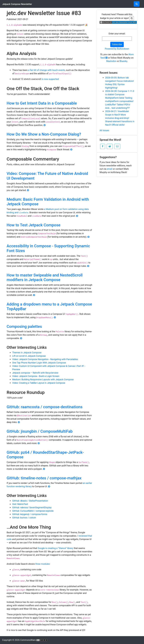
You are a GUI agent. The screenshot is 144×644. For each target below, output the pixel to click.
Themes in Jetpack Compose (27, 353)
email (109, 169)
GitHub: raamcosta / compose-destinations (45, 407)
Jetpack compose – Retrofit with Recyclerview (35, 373)
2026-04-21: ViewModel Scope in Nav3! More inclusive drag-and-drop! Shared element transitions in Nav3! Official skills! (120, 118)
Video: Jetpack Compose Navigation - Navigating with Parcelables (45, 359)
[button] (103, 146)
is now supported (50, 79)
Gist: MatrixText (20, 504)
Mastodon (111, 61)
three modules (42, 564)
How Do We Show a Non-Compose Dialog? (44, 134)
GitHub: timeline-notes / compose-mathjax (44, 478)
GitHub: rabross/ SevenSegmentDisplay (32, 508)
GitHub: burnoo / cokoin (24, 518)
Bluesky (123, 61)
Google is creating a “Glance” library (55, 548)
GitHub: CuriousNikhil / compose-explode (33, 511)
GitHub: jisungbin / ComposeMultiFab (40, 431)
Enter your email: (117, 34)
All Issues (104, 130)
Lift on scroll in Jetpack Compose (29, 356)
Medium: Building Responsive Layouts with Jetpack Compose (43, 380)
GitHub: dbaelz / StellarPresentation (30, 501)
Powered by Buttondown (117, 49)
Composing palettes (24, 326)
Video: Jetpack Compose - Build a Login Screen (36, 376)
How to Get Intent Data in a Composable (42, 103)
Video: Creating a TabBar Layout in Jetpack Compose (39, 383)
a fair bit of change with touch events (47, 70)
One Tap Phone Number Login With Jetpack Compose (39, 363)
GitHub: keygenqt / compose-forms (30, 514)
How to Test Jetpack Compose (34, 225)
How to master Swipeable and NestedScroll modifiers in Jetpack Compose (45, 278)
